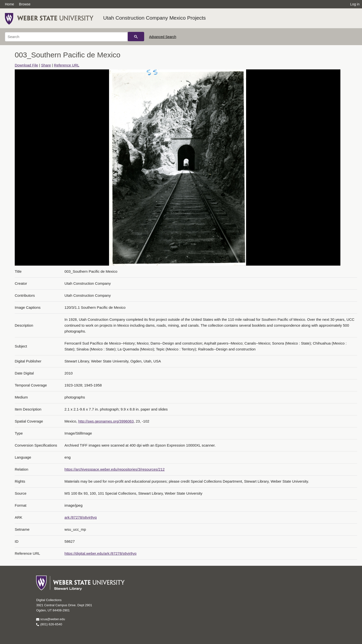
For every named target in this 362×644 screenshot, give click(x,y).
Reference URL (67, 65)
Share (46, 65)
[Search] (66, 37)
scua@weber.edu (50, 619)
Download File (26, 65)
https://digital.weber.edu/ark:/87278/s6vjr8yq (101, 553)
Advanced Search (163, 37)
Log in (355, 4)
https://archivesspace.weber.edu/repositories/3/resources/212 (115, 469)
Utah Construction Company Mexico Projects (154, 18)
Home (9, 4)
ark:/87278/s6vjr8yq (81, 517)
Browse (25, 4)
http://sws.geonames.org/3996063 (106, 421)
